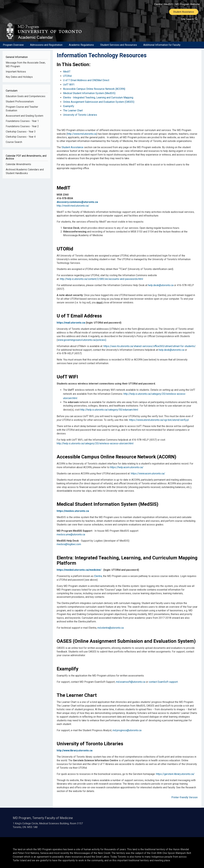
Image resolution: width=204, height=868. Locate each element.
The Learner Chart (73, 109)
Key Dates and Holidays (19, 81)
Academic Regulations (81, 49)
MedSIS (169, 4)
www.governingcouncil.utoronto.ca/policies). (82, 337)
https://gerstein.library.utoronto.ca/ (175, 769)
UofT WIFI (69, 86)
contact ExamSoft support (163, 677)
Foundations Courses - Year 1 (22, 125)
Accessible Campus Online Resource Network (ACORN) (94, 90)
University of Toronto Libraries (80, 112)
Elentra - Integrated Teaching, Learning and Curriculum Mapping (98, 98)
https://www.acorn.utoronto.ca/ (148, 469)
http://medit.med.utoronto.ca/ (73, 203)
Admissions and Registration (46, 49)
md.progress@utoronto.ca (127, 725)
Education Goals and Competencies (26, 101)
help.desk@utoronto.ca (161, 282)
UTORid (67, 79)
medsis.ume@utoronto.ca (71, 530)
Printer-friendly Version (184, 792)
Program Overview (13, 49)
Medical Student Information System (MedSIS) (89, 94)
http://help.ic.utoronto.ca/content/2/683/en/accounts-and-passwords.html (101, 276)
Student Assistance (183, 12)
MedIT (67, 76)
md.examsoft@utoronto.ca (131, 677)
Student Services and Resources (119, 49)
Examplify (69, 105)
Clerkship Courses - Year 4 (21, 141)
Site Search (189, 19)
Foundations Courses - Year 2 (22, 130)
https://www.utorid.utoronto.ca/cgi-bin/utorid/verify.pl (159, 415)
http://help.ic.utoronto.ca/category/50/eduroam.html (109, 405)
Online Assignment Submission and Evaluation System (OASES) (99, 101)
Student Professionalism (20, 106)
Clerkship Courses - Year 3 (21, 136)
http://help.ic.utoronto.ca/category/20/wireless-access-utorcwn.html (95, 438)
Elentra (158, 4)
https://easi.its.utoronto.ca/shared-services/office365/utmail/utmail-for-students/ (150, 343)
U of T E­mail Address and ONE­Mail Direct (86, 83)
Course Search (14, 146)
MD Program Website (187, 4)
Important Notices (16, 76)
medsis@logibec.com (69, 539)
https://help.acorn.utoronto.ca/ (127, 462)
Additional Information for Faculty (162, 49)
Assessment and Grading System (24, 120)
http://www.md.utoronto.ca (82, 131)
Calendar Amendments (18, 169)
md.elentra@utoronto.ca (110, 623)
